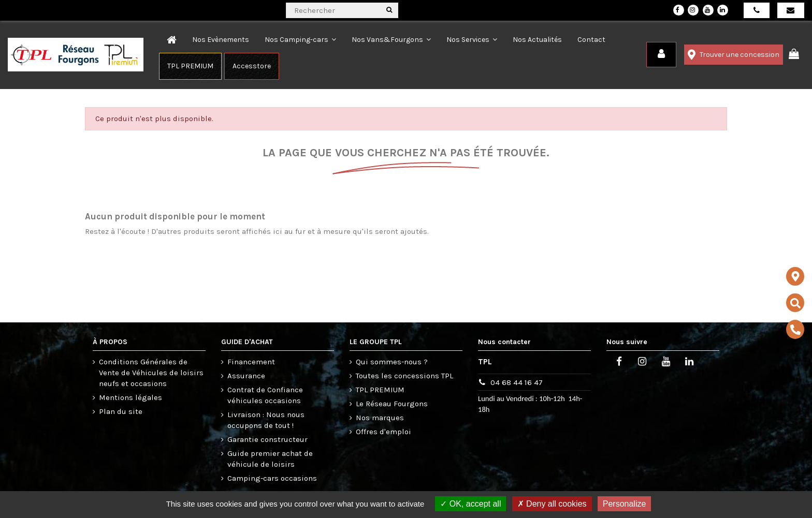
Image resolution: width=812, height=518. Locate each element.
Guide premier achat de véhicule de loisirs (270, 459)
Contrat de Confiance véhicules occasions (265, 395)
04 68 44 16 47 (517, 382)
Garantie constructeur (267, 439)
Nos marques (380, 418)
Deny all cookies (552, 504)
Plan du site (121, 411)
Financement (251, 362)
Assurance (246, 376)
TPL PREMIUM (380, 390)
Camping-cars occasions (272, 478)
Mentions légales (130, 397)
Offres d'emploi (383, 432)
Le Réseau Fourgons (392, 404)
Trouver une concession (734, 55)
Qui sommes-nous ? (392, 362)
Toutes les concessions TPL (404, 376)
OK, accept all (470, 504)
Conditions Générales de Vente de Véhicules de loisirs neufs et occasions (151, 373)
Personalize (625, 504)
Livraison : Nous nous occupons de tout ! (266, 420)
